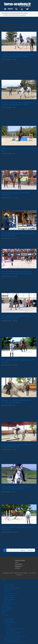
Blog (3, 613)
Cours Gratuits (9, 586)
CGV (16, 562)
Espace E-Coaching (10, 595)
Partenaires (19, 564)
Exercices (7, 592)
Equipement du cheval (11, 622)
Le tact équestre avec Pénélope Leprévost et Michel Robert (19, 234)
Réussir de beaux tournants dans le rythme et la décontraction (16, 488)
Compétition (8, 601)
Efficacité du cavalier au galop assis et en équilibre (18, 361)
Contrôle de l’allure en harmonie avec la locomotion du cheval (18, 445)
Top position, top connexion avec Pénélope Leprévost (15, 317)
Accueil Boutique (9, 619)
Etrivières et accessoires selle (15, 628)
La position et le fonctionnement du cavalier (15, 13)
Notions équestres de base (12, 588)
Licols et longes (11, 630)
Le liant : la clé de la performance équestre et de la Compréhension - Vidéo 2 (19, 55)
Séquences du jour (10, 603)
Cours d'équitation (10, 584)
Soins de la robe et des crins (14, 642)
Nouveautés (6, 611)
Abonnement (6, 605)
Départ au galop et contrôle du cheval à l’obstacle (18, 528)
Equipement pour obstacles (12, 638)
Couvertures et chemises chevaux (16, 636)
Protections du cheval (13, 634)
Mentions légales (20, 560)
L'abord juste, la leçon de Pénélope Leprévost (16, 194)
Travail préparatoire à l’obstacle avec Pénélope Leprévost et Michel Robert (17, 272)
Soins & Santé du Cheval (11, 594)
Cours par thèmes (7, 609)
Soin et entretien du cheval (12, 640)
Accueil (4, 580)
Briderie (9, 624)
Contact (17, 568)
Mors (8, 626)
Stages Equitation (9, 597)
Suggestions (19, 566)
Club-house (6, 615)
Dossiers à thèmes (10, 599)
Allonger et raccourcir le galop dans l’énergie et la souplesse (16, 401)
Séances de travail (9, 590)
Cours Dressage (7, 607)
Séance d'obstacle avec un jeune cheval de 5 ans (19, 150)
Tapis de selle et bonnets (13, 632)
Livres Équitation (9, 621)
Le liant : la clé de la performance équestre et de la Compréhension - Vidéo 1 (19, 103)
